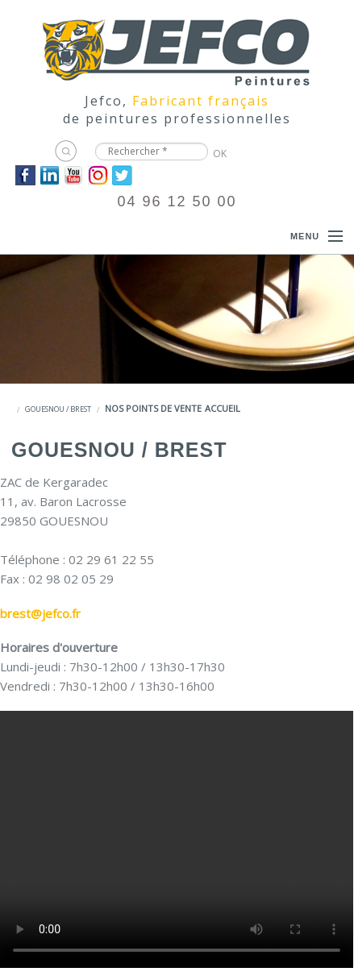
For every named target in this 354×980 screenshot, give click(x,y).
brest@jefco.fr (40, 613)
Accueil (223, 408)
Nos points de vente (153, 408)
